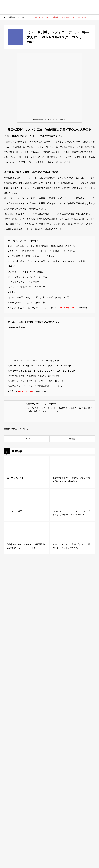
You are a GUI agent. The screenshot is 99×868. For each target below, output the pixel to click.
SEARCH (96, 3)
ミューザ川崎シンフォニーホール (41, 404)
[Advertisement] (49, 751)
